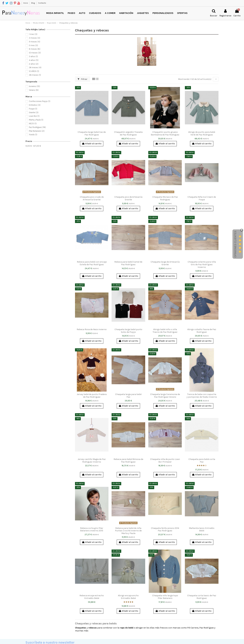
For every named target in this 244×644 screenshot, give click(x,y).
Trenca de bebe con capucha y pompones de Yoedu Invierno (202, 396)
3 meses (35, 38)
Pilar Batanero (37, 131)
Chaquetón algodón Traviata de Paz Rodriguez (128, 133)
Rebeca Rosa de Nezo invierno (92, 329)
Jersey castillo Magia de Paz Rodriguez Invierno (92, 461)
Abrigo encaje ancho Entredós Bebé (128, 597)
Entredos (35, 105)
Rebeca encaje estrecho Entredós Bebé (92, 597)
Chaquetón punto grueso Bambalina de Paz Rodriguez (165, 133)
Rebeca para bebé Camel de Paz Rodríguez (128, 263)
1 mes (33, 34)
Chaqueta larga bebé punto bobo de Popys (128, 331)
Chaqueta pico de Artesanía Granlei (128, 198)
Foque (33, 109)
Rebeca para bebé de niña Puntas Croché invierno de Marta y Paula (128, 531)
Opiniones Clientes (235, 244)
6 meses (35, 49)
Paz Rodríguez (37, 127)
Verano (34, 90)
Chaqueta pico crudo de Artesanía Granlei (92, 198)
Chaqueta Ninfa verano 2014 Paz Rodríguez (165, 529)
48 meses (35, 75)
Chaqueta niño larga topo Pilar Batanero (165, 597)
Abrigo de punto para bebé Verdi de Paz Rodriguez (202, 133)
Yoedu (33, 135)
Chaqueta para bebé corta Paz (202, 461)
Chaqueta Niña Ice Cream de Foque (202, 198)
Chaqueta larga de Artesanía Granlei (165, 263)
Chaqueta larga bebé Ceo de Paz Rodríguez (92, 133)
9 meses (35, 42)
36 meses (35, 67)
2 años (34, 64)
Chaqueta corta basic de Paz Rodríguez (202, 597)
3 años (33, 56)
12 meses (35, 53)
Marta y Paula (36, 120)
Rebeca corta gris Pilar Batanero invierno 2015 (92, 529)
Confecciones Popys (40, 101)
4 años (34, 60)
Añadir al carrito (92, 144)
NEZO (33, 123)
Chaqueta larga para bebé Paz (128, 396)
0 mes (33, 45)
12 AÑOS (34, 71)
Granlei (34, 112)
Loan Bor (34, 116)
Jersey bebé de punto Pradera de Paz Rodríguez (92, 396)
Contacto (42, 3)
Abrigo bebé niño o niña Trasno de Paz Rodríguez (165, 331)
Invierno (34, 86)
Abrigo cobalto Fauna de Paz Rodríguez (202, 331)
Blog (33, 3)
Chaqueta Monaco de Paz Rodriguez (165, 198)
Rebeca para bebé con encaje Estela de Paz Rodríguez (92, 263)
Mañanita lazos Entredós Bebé (202, 529)
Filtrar (82, 79)
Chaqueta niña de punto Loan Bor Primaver (165, 461)
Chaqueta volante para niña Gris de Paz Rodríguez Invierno (202, 264)
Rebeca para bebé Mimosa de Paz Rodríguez (128, 461)
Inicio (26, 3)
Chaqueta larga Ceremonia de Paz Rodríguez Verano (165, 396)
